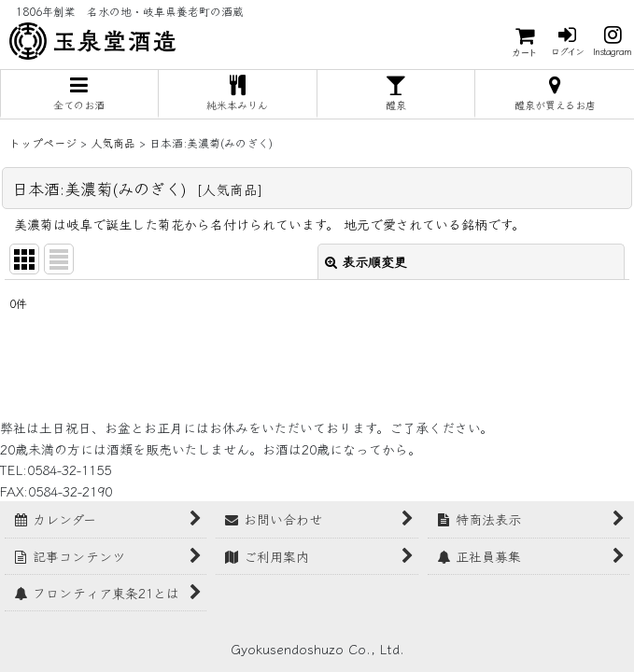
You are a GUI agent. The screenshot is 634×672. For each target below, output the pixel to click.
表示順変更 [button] (366, 261)
